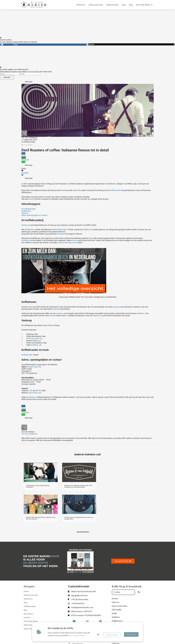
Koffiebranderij (29, 142)
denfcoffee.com (35, 393)
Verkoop (25, 213)
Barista (24, 225)
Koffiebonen (26, 211)
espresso (61, 243)
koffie (79, 190)
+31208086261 (78, 603)
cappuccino (72, 243)
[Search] (139, 592)
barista (75, 240)
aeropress (60, 313)
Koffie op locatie (33, 339)
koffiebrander (27, 240)
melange (56, 309)
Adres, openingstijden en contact (34, 215)
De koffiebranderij (28, 209)
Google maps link (35, 367)
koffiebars (32, 397)
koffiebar (50, 325)
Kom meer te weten (77, 635)
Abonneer (7, 77)
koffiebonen (30, 230)
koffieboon (140, 313)
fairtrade (61, 234)
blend (30, 307)
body (51, 316)
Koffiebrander (27, 355)
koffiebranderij (115, 190)
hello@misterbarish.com (82, 607)
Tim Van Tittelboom (29, 138)
